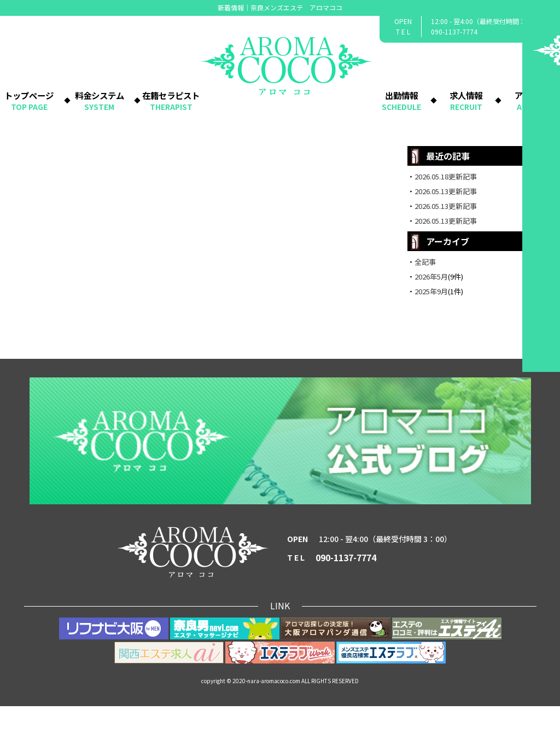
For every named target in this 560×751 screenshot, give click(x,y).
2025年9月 (431, 336)
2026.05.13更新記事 (446, 236)
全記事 (425, 307)
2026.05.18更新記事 (446, 221)
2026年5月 (431, 321)
